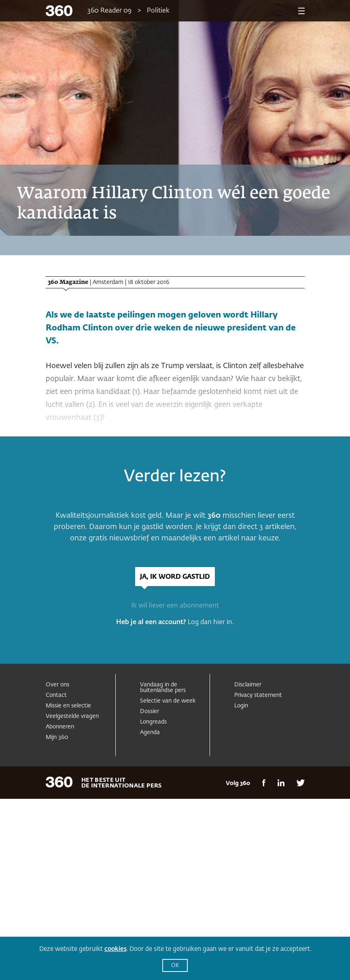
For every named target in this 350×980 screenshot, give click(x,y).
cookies (116, 949)
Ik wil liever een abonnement (175, 606)
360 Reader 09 (109, 11)
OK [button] (175, 966)
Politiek (158, 11)
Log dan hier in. (211, 622)
